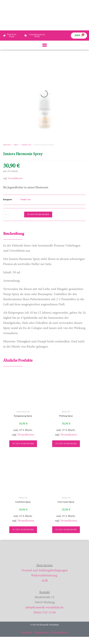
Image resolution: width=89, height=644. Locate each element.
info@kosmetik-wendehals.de (44, 608)
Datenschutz (59, 633)
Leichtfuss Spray (23, 502)
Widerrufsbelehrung (44, 576)
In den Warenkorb (38, 214)
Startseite (7, 145)
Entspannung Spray (23, 416)
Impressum (42, 633)
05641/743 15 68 (45, 613)
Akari (16, 145)
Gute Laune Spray (66, 502)
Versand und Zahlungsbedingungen (44, 570)
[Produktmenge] (6, 215)
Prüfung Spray (66, 416)
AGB (45, 581)
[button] (45, 45)
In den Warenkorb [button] (23, 444)
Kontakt (27, 633)
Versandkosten (15, 178)
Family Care (26, 145)
